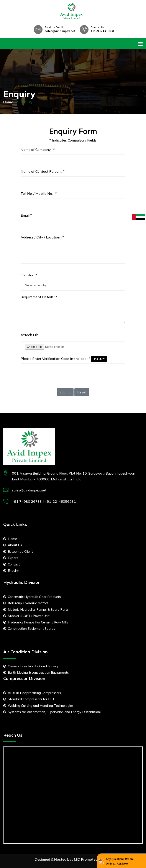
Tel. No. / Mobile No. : (39, 193)
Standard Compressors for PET (29, 699)
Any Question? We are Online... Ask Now (120, 861)
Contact (12, 564)
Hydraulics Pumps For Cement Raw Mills (36, 622)
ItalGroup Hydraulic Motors (26, 603)
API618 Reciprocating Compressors (32, 693)
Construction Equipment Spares (29, 629)
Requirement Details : (39, 297)
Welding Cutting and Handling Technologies (38, 706)
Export (11, 558)
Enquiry (11, 571)
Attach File (30, 335)
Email (26, 215)
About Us (13, 545)
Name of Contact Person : (43, 171)
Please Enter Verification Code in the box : (56, 359)
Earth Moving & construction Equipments (36, 672)
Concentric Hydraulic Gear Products (32, 597)
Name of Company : (38, 150)
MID (77, 859)
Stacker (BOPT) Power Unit (26, 616)
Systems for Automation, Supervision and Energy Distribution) (52, 712)
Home (8, 102)
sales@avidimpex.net (60, 31)
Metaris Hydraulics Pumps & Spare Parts (36, 610)
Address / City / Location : (42, 237)
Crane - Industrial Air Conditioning (30, 666)
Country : (29, 275)
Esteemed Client (18, 552)
